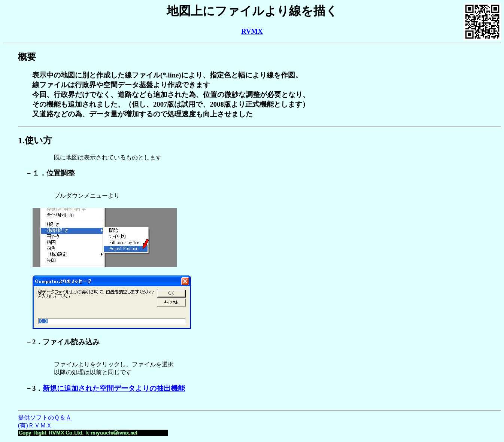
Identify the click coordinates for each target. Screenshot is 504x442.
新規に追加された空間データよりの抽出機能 (114, 388)
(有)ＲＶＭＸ (35, 425)
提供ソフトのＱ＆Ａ (45, 417)
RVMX (252, 31)
